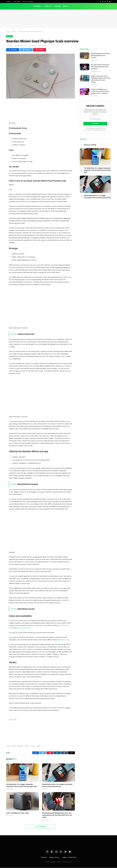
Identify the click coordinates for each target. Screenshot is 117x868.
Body (9, 746)
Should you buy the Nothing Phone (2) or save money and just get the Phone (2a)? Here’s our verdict (57, 815)
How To (65, 6)
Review (27, 746)
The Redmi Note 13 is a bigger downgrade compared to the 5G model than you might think (22, 785)
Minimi (14, 746)
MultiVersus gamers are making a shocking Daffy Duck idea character (101, 56)
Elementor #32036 (90, 145)
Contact (8, 1)
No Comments (33, 46)
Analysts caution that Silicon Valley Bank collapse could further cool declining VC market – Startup (101, 79)
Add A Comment (41, 826)
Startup (48, 6)
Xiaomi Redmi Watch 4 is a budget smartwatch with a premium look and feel (57, 785)
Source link (13, 720)
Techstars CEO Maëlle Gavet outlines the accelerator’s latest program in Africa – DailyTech (100, 91)
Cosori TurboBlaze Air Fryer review (18, 813)
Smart (38, 746)
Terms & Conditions (28, 1)
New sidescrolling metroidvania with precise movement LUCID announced (100, 67)
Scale (33, 746)
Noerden (20, 746)
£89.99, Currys (63, 640)
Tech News (37, 6)
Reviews (57, 6)
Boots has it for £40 (24, 628)
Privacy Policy (17, 1)
